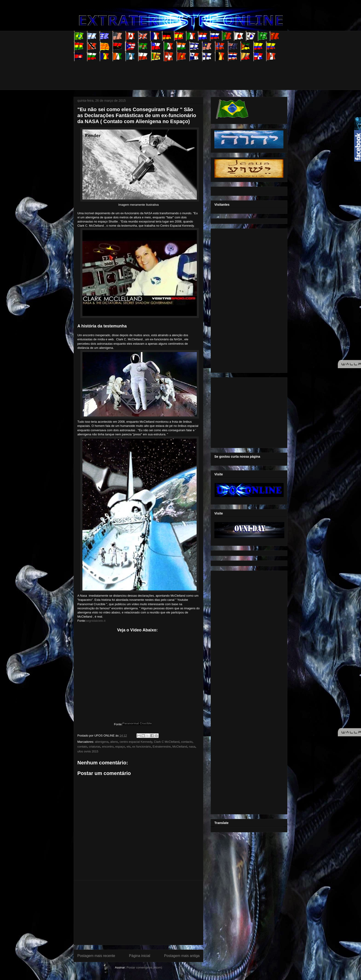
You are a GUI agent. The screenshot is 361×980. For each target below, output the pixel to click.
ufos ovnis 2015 (88, 751)
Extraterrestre (162, 747)
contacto (187, 742)
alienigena (102, 742)
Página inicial (140, 956)
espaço (120, 747)
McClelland (180, 747)
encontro (108, 747)
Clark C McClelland (167, 742)
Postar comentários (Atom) (144, 967)
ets (129, 747)
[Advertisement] (157, 72)
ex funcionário (142, 747)
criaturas (95, 747)
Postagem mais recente (96, 956)
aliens (114, 742)
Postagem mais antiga (182, 956)
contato (82, 747)
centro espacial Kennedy (136, 742)
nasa (192, 747)
